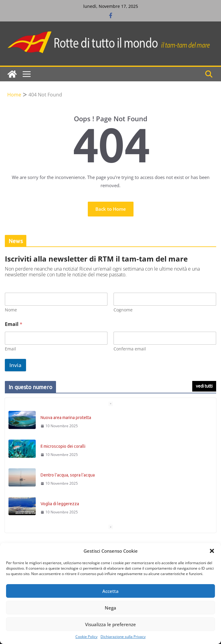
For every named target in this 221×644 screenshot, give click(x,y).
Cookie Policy (86, 637)
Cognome (123, 310)
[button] (212, 551)
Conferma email (130, 349)
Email (10, 349)
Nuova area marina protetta (66, 418)
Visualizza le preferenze (110, 624)
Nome (11, 310)
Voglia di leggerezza (60, 504)
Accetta (110, 591)
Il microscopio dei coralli (63, 446)
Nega (110, 608)
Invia (15, 365)
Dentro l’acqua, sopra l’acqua (68, 475)
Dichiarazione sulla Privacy (123, 637)
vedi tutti (204, 386)
